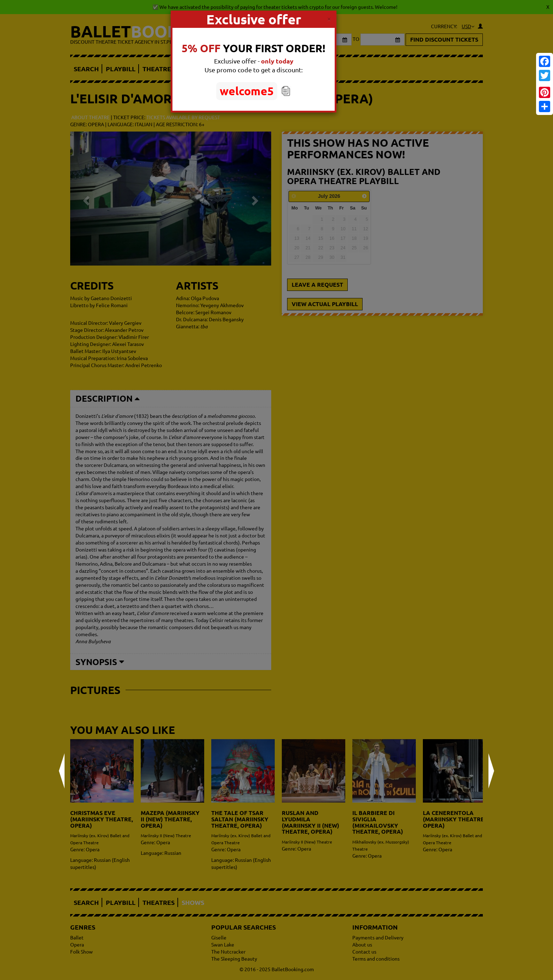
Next (491, 771)
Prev (62, 771)
